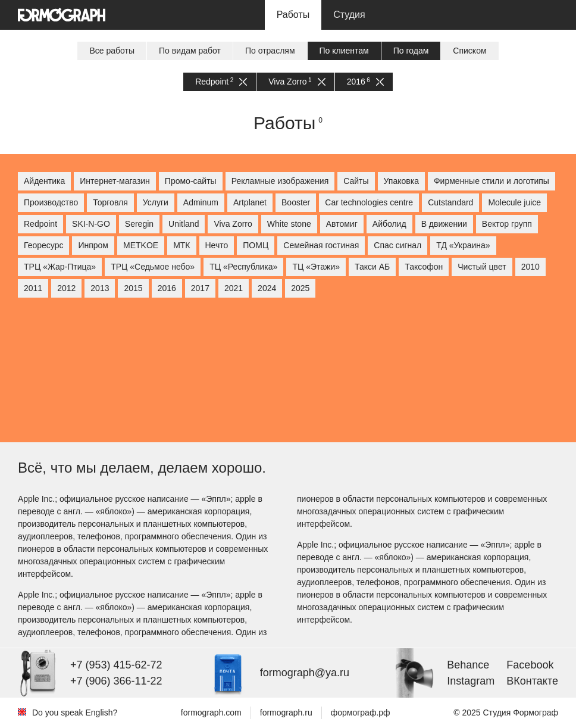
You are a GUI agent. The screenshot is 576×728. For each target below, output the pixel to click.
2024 (267, 288)
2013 (100, 288)
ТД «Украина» (463, 245)
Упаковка (401, 181)
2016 (365, 82)
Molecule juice (514, 202)
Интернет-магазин (115, 181)
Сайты (356, 181)
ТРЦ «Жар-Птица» (60, 267)
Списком (469, 51)
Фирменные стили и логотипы (492, 181)
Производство (51, 202)
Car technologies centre (369, 202)
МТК (181, 245)
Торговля (110, 202)
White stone (289, 224)
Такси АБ (372, 267)
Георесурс (43, 245)
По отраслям (270, 51)
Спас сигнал (397, 245)
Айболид (389, 224)
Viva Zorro (297, 82)
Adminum (201, 202)
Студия (349, 15)
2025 (300, 288)
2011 (33, 288)
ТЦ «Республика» (243, 267)
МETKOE (141, 245)
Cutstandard (450, 202)
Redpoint (221, 82)
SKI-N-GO (91, 224)
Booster (296, 202)
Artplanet (250, 202)
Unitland (184, 224)
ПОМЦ (256, 245)
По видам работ (190, 51)
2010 (530, 267)
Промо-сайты (191, 181)
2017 (200, 288)
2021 (234, 288)
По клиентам (344, 51)
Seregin (139, 224)
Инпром (93, 245)
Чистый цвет (482, 267)
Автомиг (342, 224)
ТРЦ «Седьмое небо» (153, 267)
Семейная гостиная (321, 245)
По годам (411, 51)
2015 (133, 288)
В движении (444, 224)
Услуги (156, 202)
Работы (293, 15)
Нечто (217, 245)
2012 (66, 288)
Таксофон (424, 267)
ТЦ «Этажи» (316, 267)
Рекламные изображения (280, 181)
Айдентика (44, 181)
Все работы (112, 51)
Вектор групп (507, 224)
